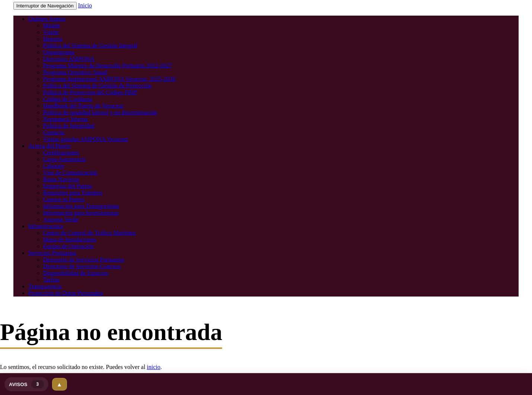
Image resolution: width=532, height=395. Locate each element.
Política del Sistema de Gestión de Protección (97, 86)
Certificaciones (61, 153)
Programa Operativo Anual (75, 72)
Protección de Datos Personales (66, 293)
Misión (52, 25)
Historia (53, 39)
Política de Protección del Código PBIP (90, 92)
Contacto (54, 132)
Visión (51, 32)
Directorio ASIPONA (69, 59)
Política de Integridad (69, 126)
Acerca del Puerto (50, 146)
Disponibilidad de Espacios (76, 273)
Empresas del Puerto (68, 186)
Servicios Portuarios (52, 253)
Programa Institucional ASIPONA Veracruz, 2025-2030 (109, 79)
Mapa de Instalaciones (70, 239)
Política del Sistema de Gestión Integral (90, 46)
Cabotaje (54, 166)
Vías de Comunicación (70, 173)
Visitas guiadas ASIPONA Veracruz (86, 139)
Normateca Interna (65, 119)
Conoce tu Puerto (64, 199)
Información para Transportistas (81, 206)
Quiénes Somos (47, 19)
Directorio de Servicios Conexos (82, 266)
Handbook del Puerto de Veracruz (83, 106)
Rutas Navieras (61, 179)
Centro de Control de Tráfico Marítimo (89, 233)
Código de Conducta (68, 99)
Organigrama (59, 52)
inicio (154, 367)
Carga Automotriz (65, 159)
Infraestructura (46, 226)
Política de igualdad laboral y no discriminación (100, 112)
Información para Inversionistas (81, 213)
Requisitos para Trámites (73, 193)
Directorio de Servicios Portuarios (84, 260)
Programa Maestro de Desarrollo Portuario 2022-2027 (108, 66)
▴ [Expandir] (59, 384)
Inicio (85, 5)
